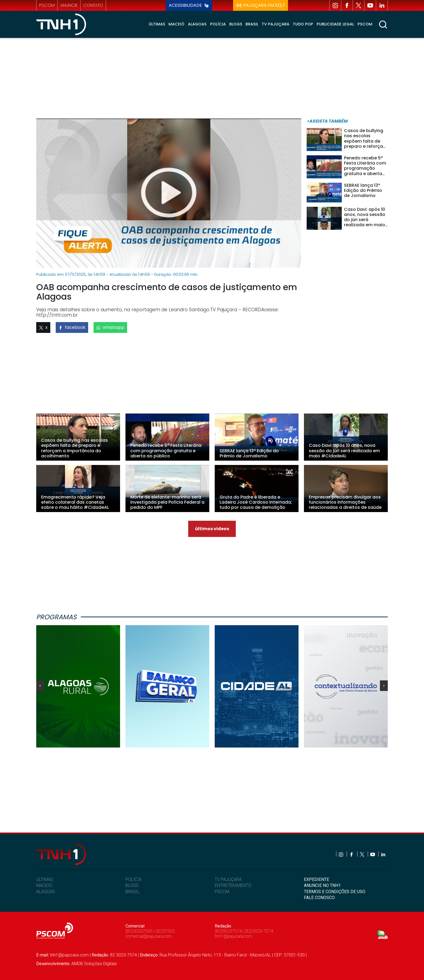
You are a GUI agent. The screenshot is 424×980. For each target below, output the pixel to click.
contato (93, 5)
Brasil (252, 24)
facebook (72, 327)
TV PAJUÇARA (228, 879)
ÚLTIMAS (45, 879)
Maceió (176, 24)
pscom (47, 5)
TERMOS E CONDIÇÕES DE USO (335, 892)
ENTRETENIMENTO (233, 885)
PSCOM (222, 892)
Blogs (236, 24)
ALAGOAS (46, 892)
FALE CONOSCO (319, 898)
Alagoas (197, 24)
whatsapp (110, 327)
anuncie (69, 5)
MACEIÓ (44, 885)
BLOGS (132, 885)
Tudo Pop (303, 24)
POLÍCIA (134, 879)
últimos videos (212, 529)
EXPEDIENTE (317, 879)
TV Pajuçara (276, 24)
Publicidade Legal (335, 24)
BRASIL (132, 892)
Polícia (218, 24)
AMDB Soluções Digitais (94, 964)
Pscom (365, 24)
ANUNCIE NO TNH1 (322, 885)
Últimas (157, 24)
